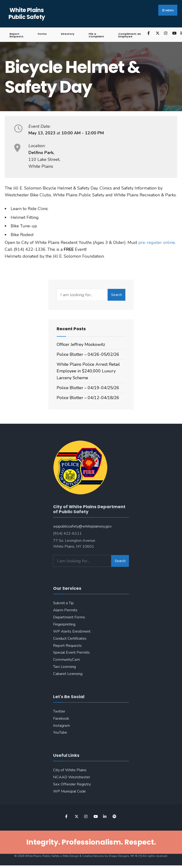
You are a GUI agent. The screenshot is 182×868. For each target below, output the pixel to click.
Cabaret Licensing (68, 674)
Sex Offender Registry (72, 784)
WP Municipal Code (69, 791)
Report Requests (16, 35)
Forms (42, 34)
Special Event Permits (71, 652)
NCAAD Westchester (72, 777)
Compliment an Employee (130, 35)
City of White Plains (70, 770)
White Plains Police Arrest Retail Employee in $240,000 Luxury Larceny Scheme (88, 371)
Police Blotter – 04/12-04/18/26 (88, 398)
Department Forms (69, 617)
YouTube (60, 732)
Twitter (59, 711)
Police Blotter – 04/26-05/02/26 (88, 354)
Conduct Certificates (70, 639)
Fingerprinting (64, 624)
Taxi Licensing (64, 667)
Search (117, 295)
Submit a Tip (63, 603)
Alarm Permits (65, 610)
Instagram (61, 726)
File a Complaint (96, 35)
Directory (68, 34)
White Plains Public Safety (27, 13)
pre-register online (157, 242)
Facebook (61, 718)
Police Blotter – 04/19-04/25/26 (88, 388)
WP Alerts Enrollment (72, 631)
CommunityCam (66, 660)
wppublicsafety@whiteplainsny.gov (82, 526)
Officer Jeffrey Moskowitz (81, 344)
